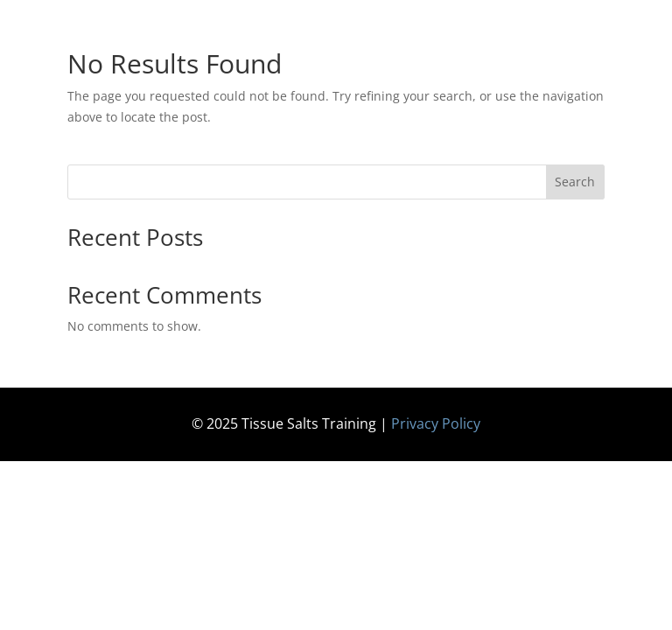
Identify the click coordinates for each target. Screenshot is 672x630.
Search (575, 182)
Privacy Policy (436, 423)
